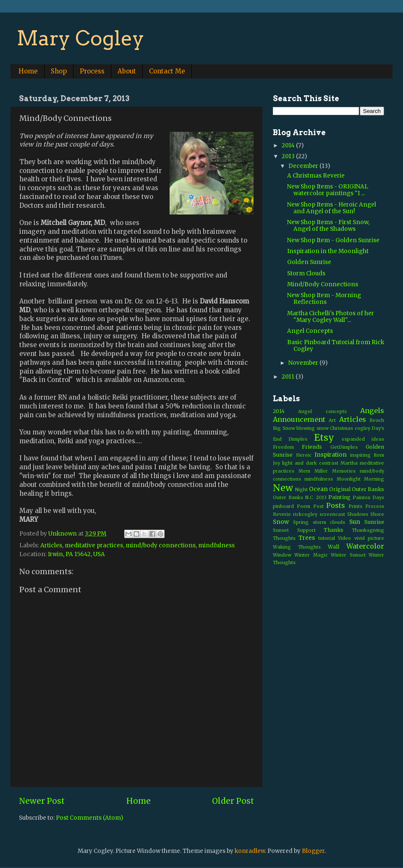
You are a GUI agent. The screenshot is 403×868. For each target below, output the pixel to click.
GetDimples (344, 447)
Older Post (233, 801)
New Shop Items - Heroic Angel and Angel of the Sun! (332, 208)
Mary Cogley (81, 38)
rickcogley (305, 514)
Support (306, 530)
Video (344, 538)
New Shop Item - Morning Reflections (324, 299)
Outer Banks (368, 489)
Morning (374, 479)
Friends (312, 447)
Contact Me (167, 71)
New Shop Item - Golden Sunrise (333, 240)
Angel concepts (322, 411)
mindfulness (216, 545)
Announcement (299, 419)
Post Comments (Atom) (89, 818)
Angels (372, 410)
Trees (307, 538)
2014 (289, 145)
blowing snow (313, 428)
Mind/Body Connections (323, 284)
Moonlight (349, 479)
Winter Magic (311, 555)
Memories (344, 471)
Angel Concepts (310, 331)
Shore (377, 514)
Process (92, 71)
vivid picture (369, 538)
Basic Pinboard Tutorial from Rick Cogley (336, 346)
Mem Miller (313, 471)
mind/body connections (161, 545)
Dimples (298, 439)
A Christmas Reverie (316, 176)
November (304, 363)
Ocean (318, 489)
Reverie (282, 514)
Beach (377, 420)
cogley (362, 428)
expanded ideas (363, 439)
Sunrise (374, 522)
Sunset (281, 530)
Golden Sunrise (309, 262)
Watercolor (365, 546)
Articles (51, 545)
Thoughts (284, 538)
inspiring (360, 455)
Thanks (334, 530)
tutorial (327, 538)
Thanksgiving (368, 530)
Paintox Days (368, 497)
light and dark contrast (310, 463)
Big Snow (284, 428)
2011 (289, 377)
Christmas (342, 428)
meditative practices (94, 545)
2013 (289, 156)
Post (318, 506)
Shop (59, 71)
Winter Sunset (348, 555)
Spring (301, 522)
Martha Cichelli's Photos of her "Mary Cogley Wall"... (331, 317)
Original (340, 489)
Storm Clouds (306, 273)
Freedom (283, 447)
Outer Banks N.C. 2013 (300, 497)
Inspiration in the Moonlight (328, 251)
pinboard (283, 506)
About (127, 71)
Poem (304, 506)
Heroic (304, 455)
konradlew (250, 851)
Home (28, 71)
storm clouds (329, 522)
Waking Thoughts (297, 547)
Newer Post (42, 801)
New (283, 488)
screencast (332, 514)
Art (332, 420)
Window (282, 555)
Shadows (358, 514)
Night (301, 489)
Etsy (324, 438)
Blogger (313, 851)
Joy (276, 463)
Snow (281, 522)
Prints (355, 506)
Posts (336, 505)
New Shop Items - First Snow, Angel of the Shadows (328, 226)
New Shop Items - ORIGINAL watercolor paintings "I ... (328, 190)
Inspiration (331, 455)
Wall (334, 547)
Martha (349, 463)
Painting (339, 497)
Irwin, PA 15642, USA (76, 554)
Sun (355, 522)
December (304, 166)
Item (379, 455)
